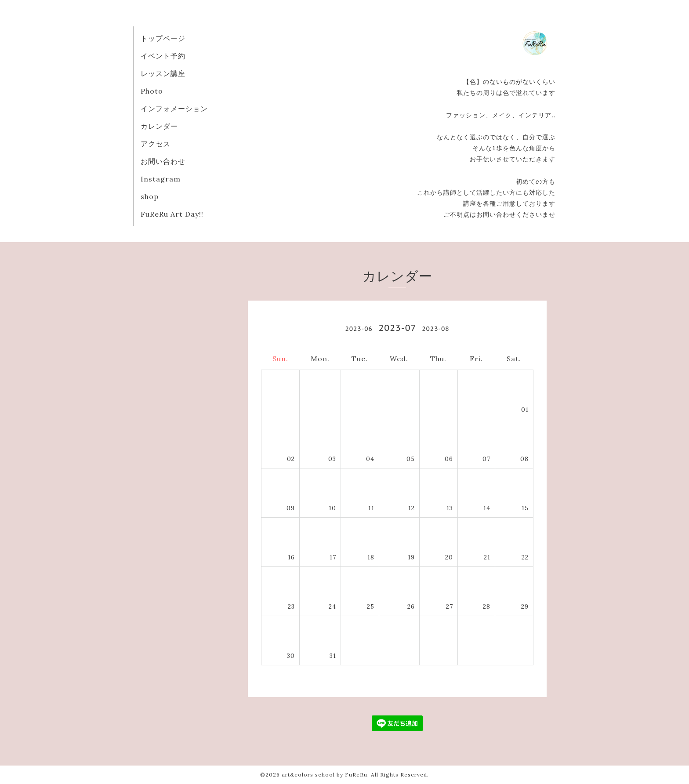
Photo (152, 91)
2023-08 (435, 329)
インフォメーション (174, 109)
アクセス (156, 144)
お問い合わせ (163, 161)
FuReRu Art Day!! (172, 214)
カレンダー (159, 126)
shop (150, 196)
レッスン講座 (163, 73)
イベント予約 (163, 56)
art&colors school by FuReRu (325, 775)
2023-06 (359, 329)
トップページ (163, 38)
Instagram (161, 179)
